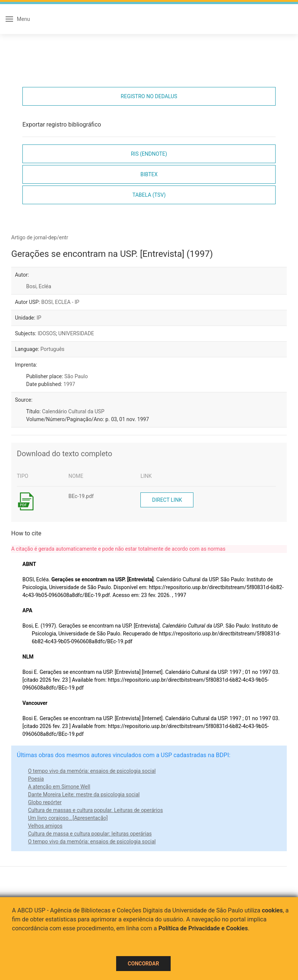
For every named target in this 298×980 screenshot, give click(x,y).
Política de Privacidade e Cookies (203, 928)
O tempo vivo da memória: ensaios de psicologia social (92, 771)
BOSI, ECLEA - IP (60, 302)
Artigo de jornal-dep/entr (40, 237)
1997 (69, 384)
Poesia (36, 779)
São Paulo (76, 376)
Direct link (167, 500)
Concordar (143, 964)
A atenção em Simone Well (59, 787)
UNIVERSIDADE (76, 333)
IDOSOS (47, 333)
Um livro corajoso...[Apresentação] (68, 818)
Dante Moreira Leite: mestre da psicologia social (84, 794)
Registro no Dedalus (149, 96)
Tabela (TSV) (149, 195)
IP (39, 318)
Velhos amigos (45, 826)
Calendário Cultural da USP (73, 411)
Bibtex (149, 174)
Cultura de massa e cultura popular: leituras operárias (90, 834)
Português (52, 349)
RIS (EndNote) (149, 154)
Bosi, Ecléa (39, 286)
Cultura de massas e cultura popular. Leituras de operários (95, 810)
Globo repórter (45, 802)
